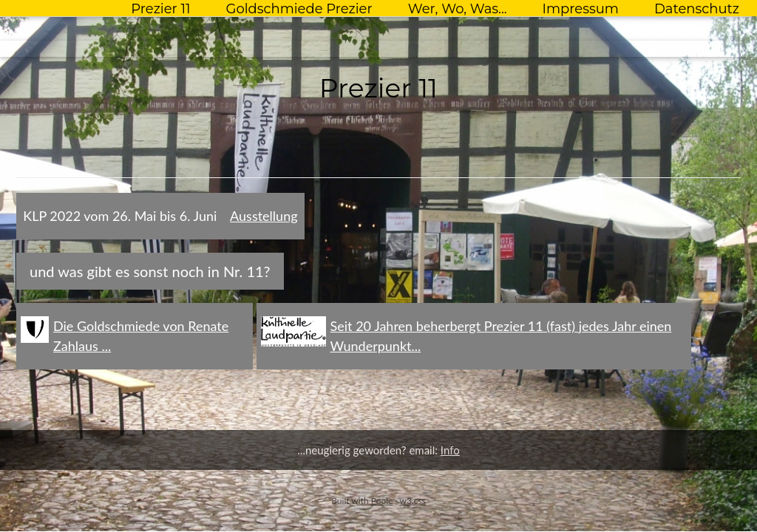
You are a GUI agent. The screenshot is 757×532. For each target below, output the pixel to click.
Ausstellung (264, 216)
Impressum (581, 9)
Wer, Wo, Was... (458, 9)
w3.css (412, 501)
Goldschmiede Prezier (299, 9)
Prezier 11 (160, 9)
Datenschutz (697, 9)
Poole (382, 501)
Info (450, 450)
